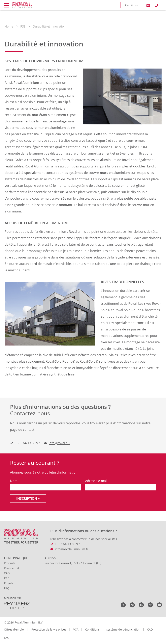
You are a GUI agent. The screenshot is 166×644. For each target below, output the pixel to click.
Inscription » (28, 498)
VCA (76, 629)
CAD (7, 573)
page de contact (22, 430)
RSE (23, 26)
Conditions (92, 629)
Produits (10, 563)
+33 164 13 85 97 (27, 443)
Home (9, 26)
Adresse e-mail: (97, 481)
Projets (9, 583)
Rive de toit (12, 568)
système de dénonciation (123, 629)
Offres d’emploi (14, 629)
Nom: (14, 481)
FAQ (7, 588)
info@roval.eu (59, 443)
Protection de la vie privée (49, 629)
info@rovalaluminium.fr (72, 549)
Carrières (131, 5)
